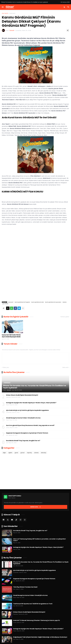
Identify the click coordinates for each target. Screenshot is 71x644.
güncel (22, 453)
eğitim (10, 453)
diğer (4, 453)
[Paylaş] (68, 30)
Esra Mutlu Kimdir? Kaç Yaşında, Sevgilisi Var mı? (23, 441)
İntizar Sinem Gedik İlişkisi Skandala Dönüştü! (22, 395)
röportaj (29, 453)
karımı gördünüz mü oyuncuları (53, 302)
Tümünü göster (65, 317)
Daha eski (65, 367)
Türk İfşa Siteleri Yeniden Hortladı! (25, 587)
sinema (65, 302)
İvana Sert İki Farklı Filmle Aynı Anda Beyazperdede (11, 336)
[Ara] (69, 7)
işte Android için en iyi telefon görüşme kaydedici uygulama (27, 410)
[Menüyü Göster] (3, 7)
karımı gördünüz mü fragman (22, 302)
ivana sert (12, 13)
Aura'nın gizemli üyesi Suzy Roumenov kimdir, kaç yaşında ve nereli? (30, 425)
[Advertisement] (35, 283)
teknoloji (44, 453)
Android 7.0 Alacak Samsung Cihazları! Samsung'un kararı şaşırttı (37, 620)
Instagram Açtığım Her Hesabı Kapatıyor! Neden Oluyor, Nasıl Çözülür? (31, 403)
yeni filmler (5, 304)
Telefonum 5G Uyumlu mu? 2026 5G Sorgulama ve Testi (33, 604)
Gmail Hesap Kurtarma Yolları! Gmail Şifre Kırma (23, 418)
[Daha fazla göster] (23, 308)
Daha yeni (6, 367)
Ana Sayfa (5, 13)
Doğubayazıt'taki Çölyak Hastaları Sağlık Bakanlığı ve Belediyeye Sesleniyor (40, 637)
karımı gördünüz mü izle (38, 302)
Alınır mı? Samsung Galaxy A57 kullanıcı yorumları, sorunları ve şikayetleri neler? (39, 540)
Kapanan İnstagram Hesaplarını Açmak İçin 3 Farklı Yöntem (27, 433)
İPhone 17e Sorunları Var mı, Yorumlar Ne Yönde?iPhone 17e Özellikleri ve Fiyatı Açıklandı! (41, 563)
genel (16, 453)
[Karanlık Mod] (65, 7)
